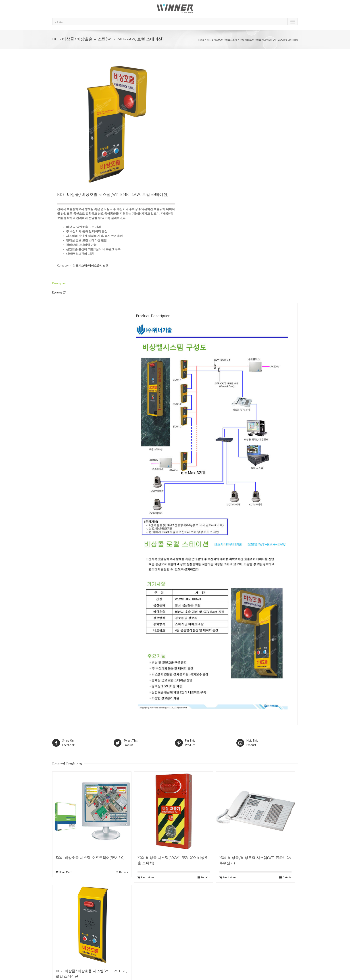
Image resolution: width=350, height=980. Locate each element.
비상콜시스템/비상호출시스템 (222, 40)
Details (124, 872)
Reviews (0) (59, 293)
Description (59, 283)
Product (144, 743)
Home (201, 40)
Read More (66, 872)
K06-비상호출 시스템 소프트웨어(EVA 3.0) (90, 858)
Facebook (83, 743)
